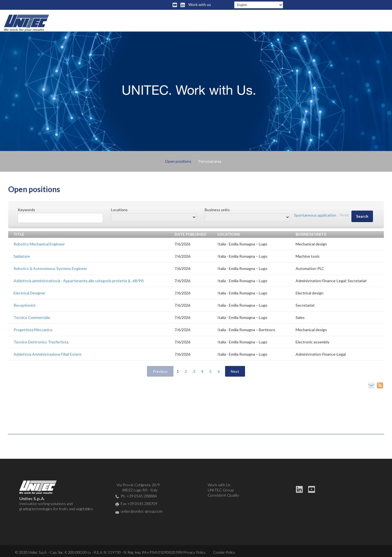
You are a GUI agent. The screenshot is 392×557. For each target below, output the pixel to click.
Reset (344, 215)
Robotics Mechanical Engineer (39, 244)
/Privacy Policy (194, 552)
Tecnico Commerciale (32, 317)
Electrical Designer (30, 293)
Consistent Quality (223, 495)
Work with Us (219, 485)
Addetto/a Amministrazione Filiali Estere (48, 354)
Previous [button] (160, 371)
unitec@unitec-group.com (142, 511)
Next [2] (235, 371)
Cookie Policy (224, 552)
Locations (229, 234)
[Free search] (60, 218)
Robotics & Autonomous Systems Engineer (50, 268)
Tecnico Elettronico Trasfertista (41, 342)
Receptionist (25, 305)
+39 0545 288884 (142, 496)
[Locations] (154, 217)
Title (19, 234)
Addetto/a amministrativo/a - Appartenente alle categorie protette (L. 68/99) (79, 281)
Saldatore (22, 256)
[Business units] (247, 217)
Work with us (200, 4)
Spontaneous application (315, 215)
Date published (191, 234)
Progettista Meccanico (33, 330)
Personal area (210, 161)
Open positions (178, 161)
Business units (311, 234)
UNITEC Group (221, 490)
